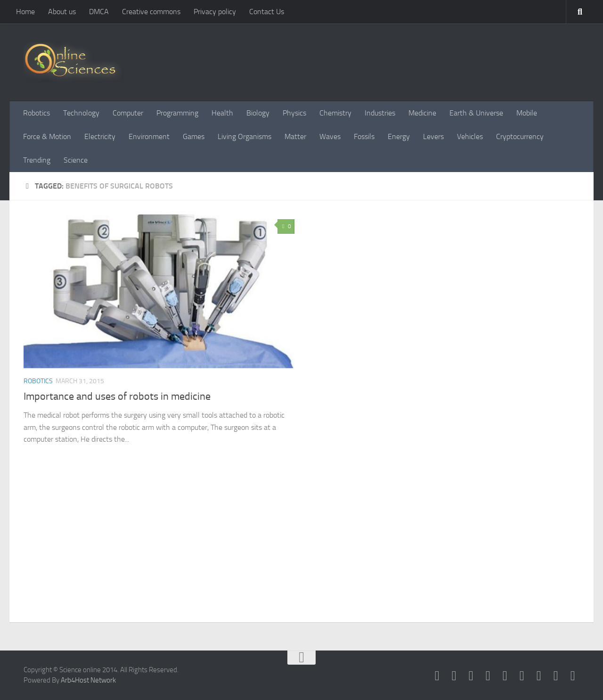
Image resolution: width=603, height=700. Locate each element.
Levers (433, 136)
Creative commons (151, 12)
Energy (399, 136)
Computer (128, 113)
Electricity (100, 136)
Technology (81, 113)
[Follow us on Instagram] (556, 676)
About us (62, 12)
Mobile (527, 113)
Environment (149, 136)
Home (25, 12)
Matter (295, 136)
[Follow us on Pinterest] (522, 676)
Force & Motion (47, 136)
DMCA (99, 12)
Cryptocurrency (520, 136)
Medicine (422, 113)
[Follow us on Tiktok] (573, 676)
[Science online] (437, 676)
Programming (177, 113)
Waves (330, 136)
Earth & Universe (476, 113)
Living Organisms (244, 136)
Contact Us (267, 12)
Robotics (37, 113)
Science (76, 160)
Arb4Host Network (88, 680)
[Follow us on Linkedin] (539, 676)
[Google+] (505, 676)
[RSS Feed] (488, 676)
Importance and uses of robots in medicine (117, 396)
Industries (380, 113)
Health (222, 113)
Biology (258, 113)
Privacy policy (215, 12)
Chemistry (335, 113)
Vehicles (470, 136)
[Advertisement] (301, 552)
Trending (37, 160)
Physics (294, 113)
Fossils (364, 136)
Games (194, 136)
